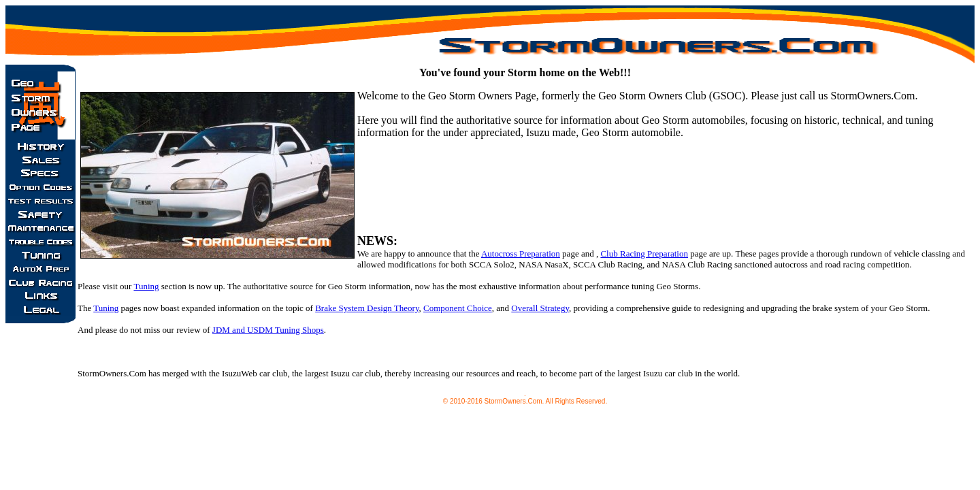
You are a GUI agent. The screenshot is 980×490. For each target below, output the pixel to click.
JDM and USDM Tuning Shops (268, 330)
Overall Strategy (540, 308)
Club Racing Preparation (644, 254)
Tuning (146, 286)
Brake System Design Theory (367, 308)
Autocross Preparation (521, 254)
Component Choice (458, 308)
